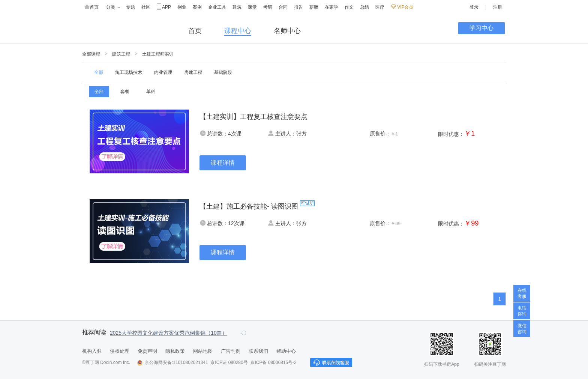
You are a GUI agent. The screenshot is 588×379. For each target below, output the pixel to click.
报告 (298, 7)
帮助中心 (286, 351)
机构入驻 (92, 351)
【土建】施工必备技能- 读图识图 (249, 206)
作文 (349, 7)
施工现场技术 (129, 72)
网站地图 (203, 351)
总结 (364, 7)
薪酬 (314, 7)
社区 (146, 7)
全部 (99, 72)
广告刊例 (231, 351)
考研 (268, 7)
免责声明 (147, 351)
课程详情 (223, 163)
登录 (474, 7)
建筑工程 (121, 54)
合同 (283, 7)
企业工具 (217, 7)
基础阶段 (223, 72)
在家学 (331, 7)
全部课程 (91, 54)
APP (164, 7)
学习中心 (481, 28)
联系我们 (258, 351)
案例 (197, 7)
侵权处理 (120, 351)
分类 (113, 7)
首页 (91, 7)
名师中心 (287, 31)
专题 (130, 7)
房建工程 (193, 72)
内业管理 (163, 72)
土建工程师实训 (158, 54)
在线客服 (522, 293)
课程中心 (238, 31)
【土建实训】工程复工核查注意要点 (253, 117)
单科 (151, 92)
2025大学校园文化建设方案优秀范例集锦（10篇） (169, 333)
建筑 (237, 7)
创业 (182, 7)
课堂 (252, 7)
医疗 (380, 7)
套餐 (125, 92)
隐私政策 (175, 351)
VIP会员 (402, 7)
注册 (498, 7)
